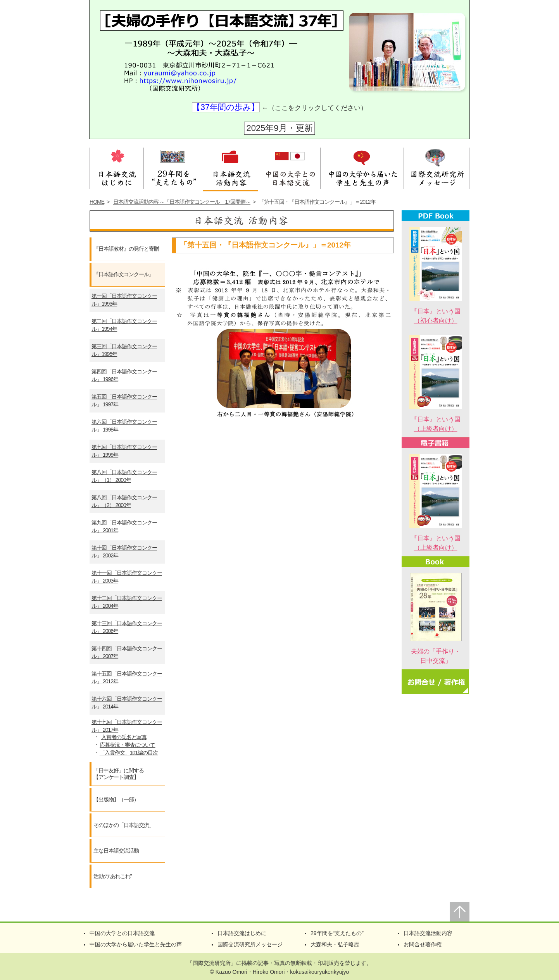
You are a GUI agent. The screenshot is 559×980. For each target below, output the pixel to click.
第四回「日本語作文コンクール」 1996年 (124, 375)
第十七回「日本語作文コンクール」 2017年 (127, 726)
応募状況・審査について (127, 745)
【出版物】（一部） (116, 799)
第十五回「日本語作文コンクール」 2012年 (127, 677)
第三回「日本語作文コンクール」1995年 (124, 350)
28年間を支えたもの (173, 167)
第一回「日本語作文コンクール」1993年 (124, 300)
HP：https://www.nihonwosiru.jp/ (176, 82)
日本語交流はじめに (117, 167)
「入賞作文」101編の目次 (129, 753)
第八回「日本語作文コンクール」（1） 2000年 (124, 476)
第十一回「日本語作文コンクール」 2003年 (127, 577)
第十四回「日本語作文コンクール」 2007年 (127, 652)
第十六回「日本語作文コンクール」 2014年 (127, 703)
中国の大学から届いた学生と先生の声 (362, 167)
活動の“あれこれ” (112, 876)
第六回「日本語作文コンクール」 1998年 (124, 426)
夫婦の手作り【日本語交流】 (214, 38)
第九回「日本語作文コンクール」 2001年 (124, 526)
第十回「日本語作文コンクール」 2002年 (124, 552)
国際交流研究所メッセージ (437, 167)
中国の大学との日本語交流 (289, 167)
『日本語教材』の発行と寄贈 (126, 249)
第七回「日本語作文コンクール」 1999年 (124, 451)
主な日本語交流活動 (116, 851)
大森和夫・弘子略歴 (335, 944)
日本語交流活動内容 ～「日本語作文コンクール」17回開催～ (182, 202)
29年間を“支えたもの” (337, 933)
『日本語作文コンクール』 (124, 274)
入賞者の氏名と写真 (124, 737)
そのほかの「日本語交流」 (124, 825)
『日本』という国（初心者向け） (436, 311)
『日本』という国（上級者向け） (436, 419)
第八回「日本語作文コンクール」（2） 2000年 (124, 501)
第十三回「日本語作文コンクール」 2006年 (127, 627)
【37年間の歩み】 (226, 107)
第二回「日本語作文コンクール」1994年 (124, 325)
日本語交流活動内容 (230, 167)
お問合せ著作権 (423, 944)
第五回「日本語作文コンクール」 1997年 (124, 401)
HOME (97, 202)
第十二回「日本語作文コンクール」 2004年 (127, 602)
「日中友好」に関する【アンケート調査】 (119, 774)
